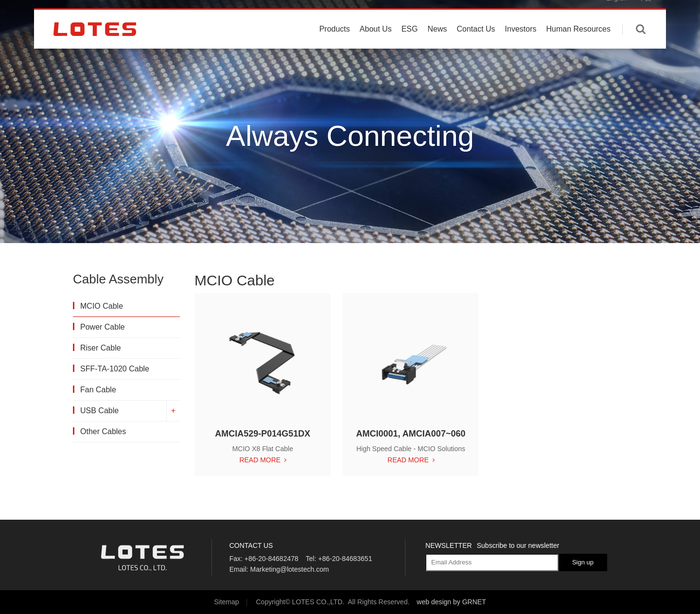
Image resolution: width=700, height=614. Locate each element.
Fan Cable (98, 390)
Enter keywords (641, 45)
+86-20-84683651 (345, 559)
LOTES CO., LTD (95, 45)
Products (335, 45)
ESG (410, 45)
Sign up (583, 562)
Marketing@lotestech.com (290, 569)
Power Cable (103, 327)
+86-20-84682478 (271, 559)
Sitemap (226, 602)
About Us (376, 45)
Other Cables (103, 431)
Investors (521, 45)
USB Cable (99, 411)
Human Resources (579, 45)
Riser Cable (101, 348)
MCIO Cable (102, 306)
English (617, 14)
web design (434, 602)
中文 (645, 14)
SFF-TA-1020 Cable (115, 369)
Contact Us (476, 45)
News (437, 45)
